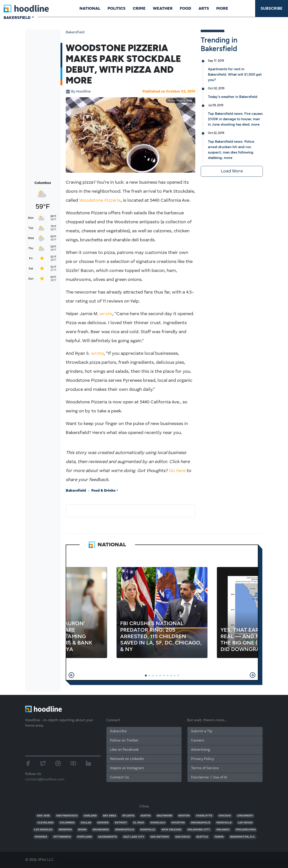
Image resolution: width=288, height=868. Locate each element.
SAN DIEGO (183, 837)
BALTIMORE (165, 816)
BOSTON (184, 816)
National (90, 8)
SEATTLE (202, 837)
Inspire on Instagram (127, 768)
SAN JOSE (43, 816)
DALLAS (86, 823)
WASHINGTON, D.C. (243, 837)
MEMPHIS (65, 830)
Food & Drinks (103, 491)
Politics (117, 8)
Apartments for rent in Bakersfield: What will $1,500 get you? (235, 74)
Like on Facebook (124, 750)
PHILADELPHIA (246, 830)
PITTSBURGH (62, 837)
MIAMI (82, 830)
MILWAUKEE (101, 830)
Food (186, 8)
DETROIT (121, 823)
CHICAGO (225, 816)
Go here (177, 471)
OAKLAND (90, 816)
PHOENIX (41, 837)
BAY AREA (110, 816)
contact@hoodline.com (45, 780)
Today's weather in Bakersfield (233, 97)
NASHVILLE (148, 830)
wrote (106, 314)
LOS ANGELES (43, 830)
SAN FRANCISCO (67, 816)
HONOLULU (158, 823)
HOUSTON (178, 823)
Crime (139, 8)
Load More (232, 171)
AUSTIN (146, 816)
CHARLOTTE (204, 816)
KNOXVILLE (224, 823)
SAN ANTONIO (160, 837)
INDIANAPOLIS (200, 823)
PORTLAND (85, 837)
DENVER (103, 823)
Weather (163, 8)
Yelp (190, 101)
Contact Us (119, 778)
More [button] (222, 8)
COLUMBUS (67, 823)
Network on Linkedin (127, 759)
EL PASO (139, 823)
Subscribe (272, 8)
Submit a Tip (202, 731)
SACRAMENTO (108, 837)
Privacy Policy (202, 759)
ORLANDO (223, 830)
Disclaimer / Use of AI (209, 778)
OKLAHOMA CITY (199, 830)
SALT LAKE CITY (134, 837)
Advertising (200, 750)
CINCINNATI (245, 816)
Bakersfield (75, 32)
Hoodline (81, 92)
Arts (204, 8)
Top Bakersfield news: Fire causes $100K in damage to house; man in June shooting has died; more (235, 119)
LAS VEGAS (245, 823)
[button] (71, 675)
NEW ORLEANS (171, 830)
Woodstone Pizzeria (100, 201)
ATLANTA (128, 816)
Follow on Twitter (124, 741)
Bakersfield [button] (17, 18)
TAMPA (219, 837)
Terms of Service (205, 768)
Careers (198, 741)
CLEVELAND (45, 823)
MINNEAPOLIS (125, 830)
